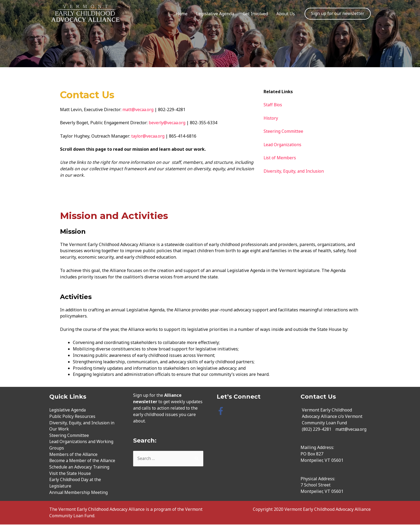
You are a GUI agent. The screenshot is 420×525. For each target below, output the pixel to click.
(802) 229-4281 (317, 429)
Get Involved (255, 14)
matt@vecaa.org (138, 109)
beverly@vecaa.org (167, 123)
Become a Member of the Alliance (83, 461)
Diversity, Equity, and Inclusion (295, 171)
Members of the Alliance (74, 455)
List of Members (281, 158)
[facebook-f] (222, 411)
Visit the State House (70, 474)
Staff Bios (273, 105)
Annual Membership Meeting (79, 493)
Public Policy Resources (73, 416)
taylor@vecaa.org (148, 136)
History (271, 118)
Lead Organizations (283, 145)
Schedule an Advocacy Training (80, 467)
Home (182, 14)
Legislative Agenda (215, 14)
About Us (286, 14)
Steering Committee (284, 131)
